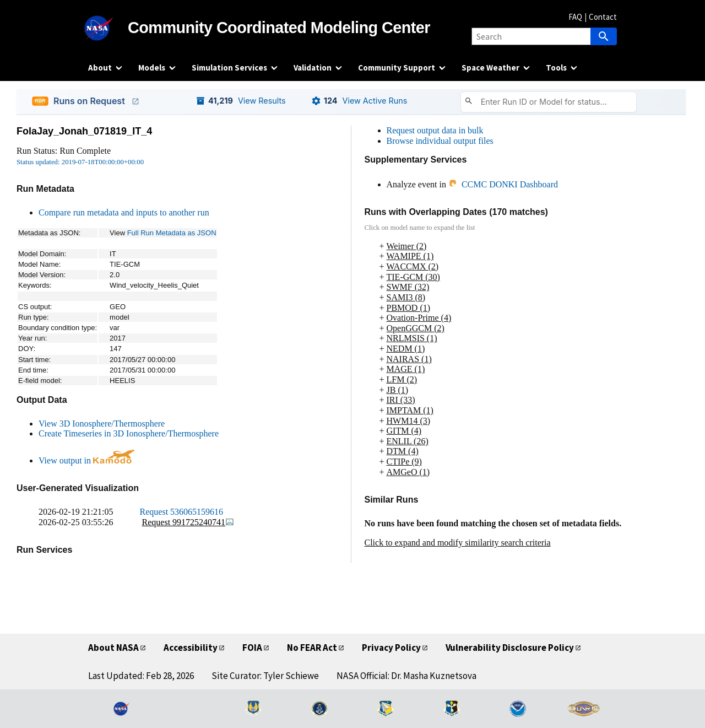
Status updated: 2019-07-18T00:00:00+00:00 (80, 162)
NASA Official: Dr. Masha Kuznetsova (406, 676)
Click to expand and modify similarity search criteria (458, 543)
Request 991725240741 (188, 522)
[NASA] (108, 28)
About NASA (113, 648)
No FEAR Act (312, 648)
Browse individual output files (440, 141)
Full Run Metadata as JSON (172, 233)
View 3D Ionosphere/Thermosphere (102, 424)
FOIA (252, 648)
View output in (86, 460)
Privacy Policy (391, 648)
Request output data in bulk (435, 130)
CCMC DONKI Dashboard (503, 184)
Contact (603, 17)
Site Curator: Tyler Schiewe (265, 676)
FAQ (575, 17)
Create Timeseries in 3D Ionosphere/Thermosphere (129, 433)
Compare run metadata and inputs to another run (124, 212)
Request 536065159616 (182, 512)
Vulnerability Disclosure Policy (510, 648)
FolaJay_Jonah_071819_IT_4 (84, 131)
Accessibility (191, 648)
